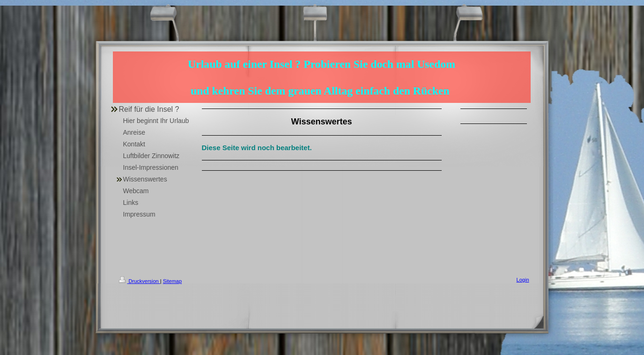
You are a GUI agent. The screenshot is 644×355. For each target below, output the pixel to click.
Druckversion (140, 281)
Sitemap (172, 281)
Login (523, 280)
